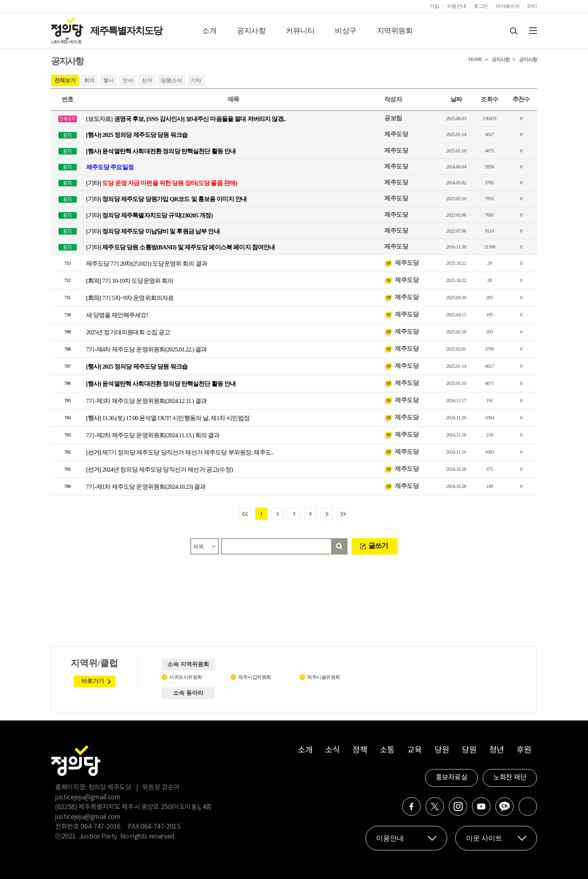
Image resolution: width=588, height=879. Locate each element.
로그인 (481, 6)
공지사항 (251, 31)
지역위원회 (395, 31)
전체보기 (65, 80)
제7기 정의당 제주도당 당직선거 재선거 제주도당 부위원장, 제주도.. (180, 452)
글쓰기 (378, 546)
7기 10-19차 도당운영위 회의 (130, 281)
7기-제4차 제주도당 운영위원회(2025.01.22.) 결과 (147, 349)
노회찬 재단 (510, 778)
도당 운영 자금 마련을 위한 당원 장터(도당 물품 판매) (162, 183)
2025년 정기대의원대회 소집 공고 (128, 332)
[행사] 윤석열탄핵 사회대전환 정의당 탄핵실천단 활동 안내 (161, 151)
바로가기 (93, 681)
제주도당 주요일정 (110, 167)
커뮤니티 (300, 31)
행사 (109, 80)
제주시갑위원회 (255, 677)
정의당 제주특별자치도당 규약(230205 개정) (149, 215)
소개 (209, 31)
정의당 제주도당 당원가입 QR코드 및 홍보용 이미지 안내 (167, 199)
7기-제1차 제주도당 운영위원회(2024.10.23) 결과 (146, 487)
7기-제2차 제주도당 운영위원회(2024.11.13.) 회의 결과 (153, 435)
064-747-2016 (100, 827)
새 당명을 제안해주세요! (117, 315)
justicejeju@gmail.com (88, 797)
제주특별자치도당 (126, 31)
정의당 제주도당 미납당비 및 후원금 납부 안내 (153, 231)
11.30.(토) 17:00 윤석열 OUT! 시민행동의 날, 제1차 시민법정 (168, 418)
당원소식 (171, 80)
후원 (524, 750)
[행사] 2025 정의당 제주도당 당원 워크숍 (137, 135)
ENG (532, 6)
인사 (128, 80)
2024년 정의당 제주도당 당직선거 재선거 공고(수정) (160, 470)
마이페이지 (508, 6)
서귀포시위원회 (186, 677)
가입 (434, 6)
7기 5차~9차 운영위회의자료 (130, 298)
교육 (414, 750)
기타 (196, 80)
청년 (496, 750)
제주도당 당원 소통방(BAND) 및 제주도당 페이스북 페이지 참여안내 (181, 247)
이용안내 (457, 6)
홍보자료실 (452, 778)
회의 (89, 80)
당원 (442, 750)
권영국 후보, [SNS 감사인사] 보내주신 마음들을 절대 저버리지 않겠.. (186, 119)
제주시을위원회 (324, 677)
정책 (360, 750)
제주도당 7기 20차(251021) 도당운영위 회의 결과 (147, 264)
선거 (147, 80)
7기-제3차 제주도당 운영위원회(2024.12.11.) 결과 (147, 401)
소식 (332, 750)
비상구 (346, 31)
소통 (387, 750)
